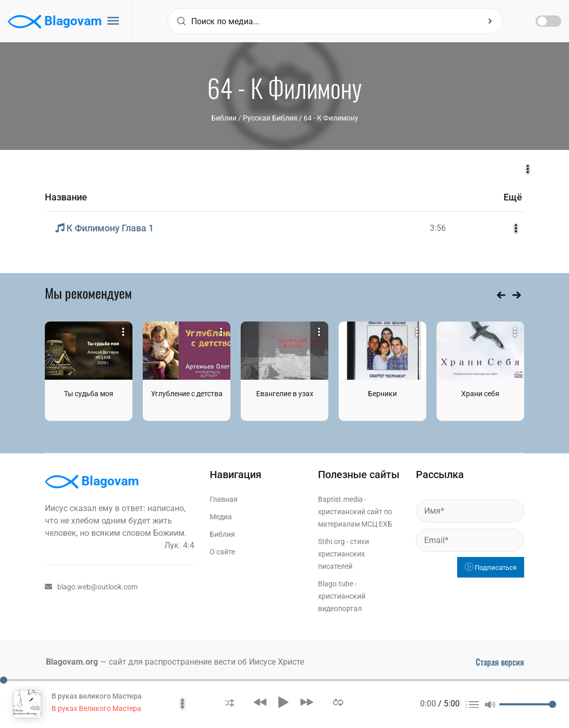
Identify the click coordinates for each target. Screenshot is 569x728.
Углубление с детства (187, 394)
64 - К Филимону (331, 118)
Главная (224, 499)
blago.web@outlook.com (91, 587)
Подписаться (491, 568)
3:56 (438, 228)
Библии (224, 118)
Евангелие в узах (285, 394)
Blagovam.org (72, 662)
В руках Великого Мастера (96, 708)
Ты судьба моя (89, 394)
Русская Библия (270, 118)
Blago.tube (336, 584)
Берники (382, 394)
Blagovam (55, 22)
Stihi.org (331, 541)
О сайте (222, 552)
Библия (222, 534)
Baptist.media (340, 499)
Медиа (221, 517)
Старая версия (500, 662)
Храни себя (480, 394)
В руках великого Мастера (97, 696)
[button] (230, 702)
